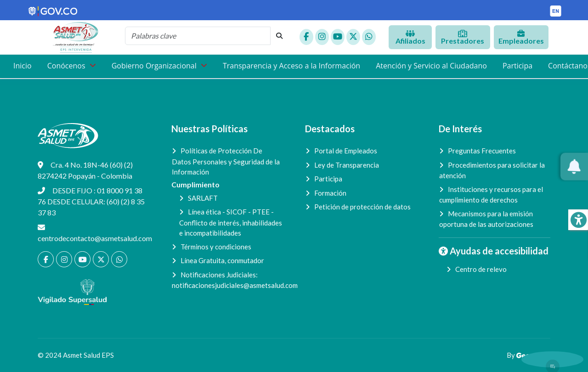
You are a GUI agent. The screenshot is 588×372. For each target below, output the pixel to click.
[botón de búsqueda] (279, 36)
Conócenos (67, 66)
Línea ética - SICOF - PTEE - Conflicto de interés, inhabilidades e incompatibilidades (231, 222)
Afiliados (410, 37)
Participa (517, 66)
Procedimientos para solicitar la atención (492, 170)
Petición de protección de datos (362, 207)
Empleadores (521, 37)
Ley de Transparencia (347, 165)
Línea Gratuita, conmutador (222, 260)
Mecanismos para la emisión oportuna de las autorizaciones (486, 219)
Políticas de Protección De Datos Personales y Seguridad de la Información (226, 161)
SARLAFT (203, 198)
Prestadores (463, 37)
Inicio (23, 66)
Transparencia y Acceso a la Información (291, 66)
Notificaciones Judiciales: (227, 280)
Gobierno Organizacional (155, 66)
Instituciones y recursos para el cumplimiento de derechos (491, 195)
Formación (330, 193)
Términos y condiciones (216, 247)
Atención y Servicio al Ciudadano (431, 66)
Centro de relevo (481, 269)
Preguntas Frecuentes (482, 151)
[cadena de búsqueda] (198, 36)
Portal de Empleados (346, 151)
